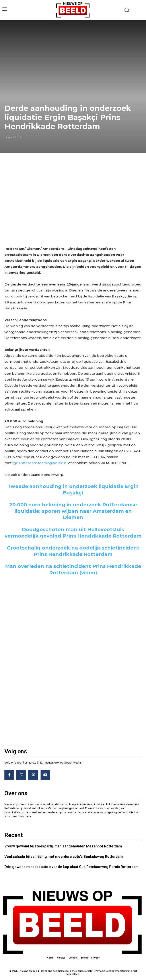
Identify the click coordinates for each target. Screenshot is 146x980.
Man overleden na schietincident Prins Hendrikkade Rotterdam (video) (73, 569)
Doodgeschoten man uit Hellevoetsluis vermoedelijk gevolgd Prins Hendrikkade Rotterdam (73, 533)
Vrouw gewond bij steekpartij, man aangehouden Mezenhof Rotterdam (63, 846)
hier (136, 812)
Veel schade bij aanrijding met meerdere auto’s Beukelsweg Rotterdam (64, 857)
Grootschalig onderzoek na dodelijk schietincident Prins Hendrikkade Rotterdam (73, 551)
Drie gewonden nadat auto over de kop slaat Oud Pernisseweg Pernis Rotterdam (71, 867)
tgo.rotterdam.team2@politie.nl (40, 463)
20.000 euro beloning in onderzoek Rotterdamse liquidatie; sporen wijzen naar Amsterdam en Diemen (73, 511)
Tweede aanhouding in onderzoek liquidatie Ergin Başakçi (73, 490)
